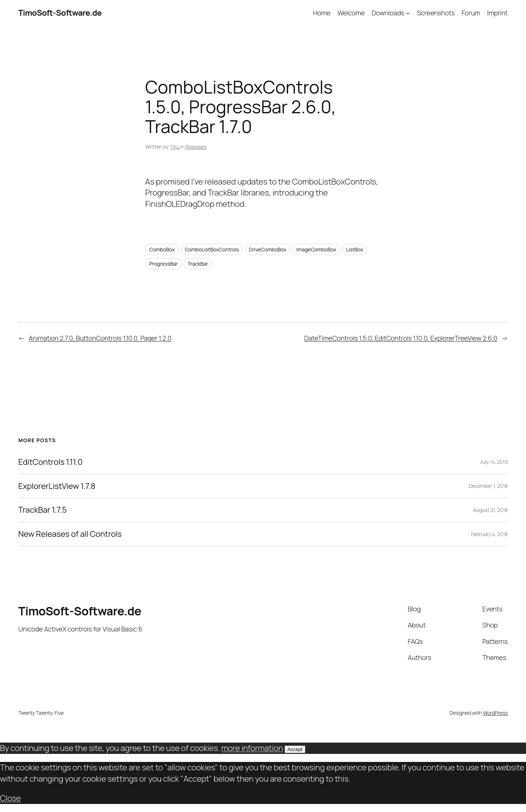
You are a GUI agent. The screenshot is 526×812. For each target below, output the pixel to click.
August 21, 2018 (490, 510)
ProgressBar (164, 264)
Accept (295, 749)
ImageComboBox (316, 249)
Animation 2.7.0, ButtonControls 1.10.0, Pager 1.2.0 (100, 338)
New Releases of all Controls (70, 534)
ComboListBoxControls (212, 249)
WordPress (495, 713)
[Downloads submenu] (408, 13)
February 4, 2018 (489, 534)
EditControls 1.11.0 (50, 462)
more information (252, 748)
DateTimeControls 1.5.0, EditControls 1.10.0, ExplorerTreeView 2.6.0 (401, 338)
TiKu (175, 147)
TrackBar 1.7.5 (43, 510)
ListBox (355, 249)
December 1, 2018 (488, 486)
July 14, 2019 (494, 462)
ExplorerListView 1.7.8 (57, 486)
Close (10, 798)
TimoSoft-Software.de (60, 13)
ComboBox (162, 249)
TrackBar (198, 264)
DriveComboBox (268, 249)
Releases (196, 147)
